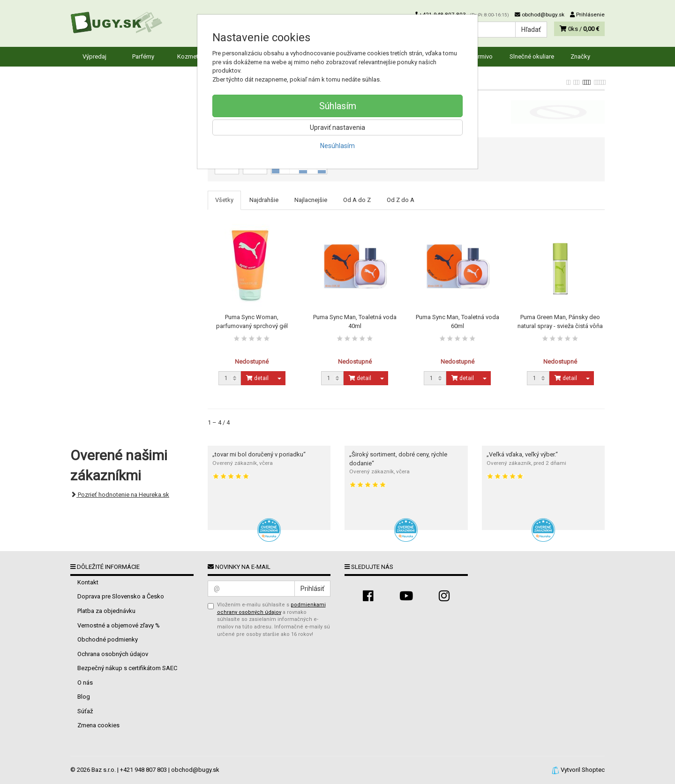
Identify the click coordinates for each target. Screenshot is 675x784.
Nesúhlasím (337, 146)
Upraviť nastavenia (337, 127)
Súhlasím (338, 106)
